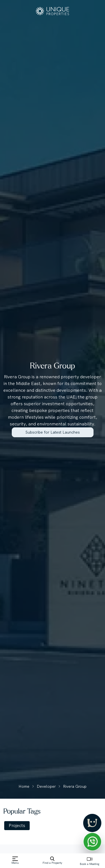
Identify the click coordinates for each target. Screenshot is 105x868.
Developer (46, 786)
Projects (17, 825)
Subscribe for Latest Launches (53, 432)
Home (24, 786)
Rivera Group (75, 786)
